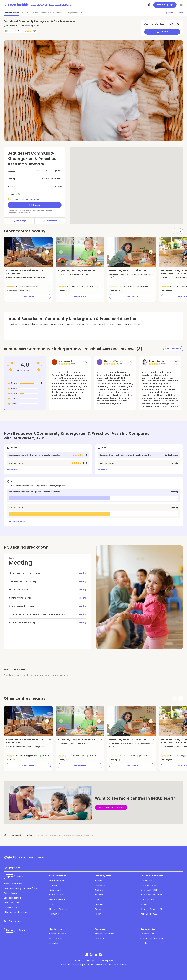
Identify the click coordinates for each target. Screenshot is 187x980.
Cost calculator (11, 893)
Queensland (15, 835)
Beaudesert (29, 835)
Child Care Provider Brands (16, 912)
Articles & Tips (10, 907)
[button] (16, 264)
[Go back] (5, 5)
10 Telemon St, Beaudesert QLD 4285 (73, 275)
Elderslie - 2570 (148, 881)
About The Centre (38, 13)
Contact (41, 857)
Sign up (9, 877)
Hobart (98, 914)
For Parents (12, 868)
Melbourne (100, 885)
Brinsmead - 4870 (149, 890)
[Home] (5, 835)
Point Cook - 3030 (149, 914)
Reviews (24, 13)
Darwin (98, 909)
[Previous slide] (9, 252)
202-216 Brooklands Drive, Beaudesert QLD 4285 (26, 278)
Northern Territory (58, 909)
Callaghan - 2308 (149, 885)
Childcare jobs (147, 934)
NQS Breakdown (75, 13)
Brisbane (99, 890)
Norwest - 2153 (147, 904)
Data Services (56, 939)
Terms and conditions (84, 961)
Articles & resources (104, 934)
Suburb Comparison (57, 13)
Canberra (100, 904)
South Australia (56, 895)
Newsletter (100, 939)
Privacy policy (106, 961)
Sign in (20, 877)
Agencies (54, 943)
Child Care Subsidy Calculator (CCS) (21, 888)
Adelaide (99, 895)
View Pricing (103, 469)
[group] (28, 252)
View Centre (28, 297)
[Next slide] (181, 231)
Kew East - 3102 (148, 900)
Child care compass (13, 898)
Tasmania (54, 914)
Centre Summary (11, 13)
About (31, 857)
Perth (98, 900)
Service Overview (57, 934)
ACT (51, 904)
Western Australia (58, 900)
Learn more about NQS (17, 521)
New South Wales (57, 881)
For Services (12, 921)
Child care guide (11, 903)
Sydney (98, 881)
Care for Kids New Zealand (153, 939)
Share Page (19, 221)
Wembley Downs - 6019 (151, 895)
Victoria (53, 885)
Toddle (144, 943)
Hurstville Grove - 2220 (151, 909)
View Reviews (12, 469)
